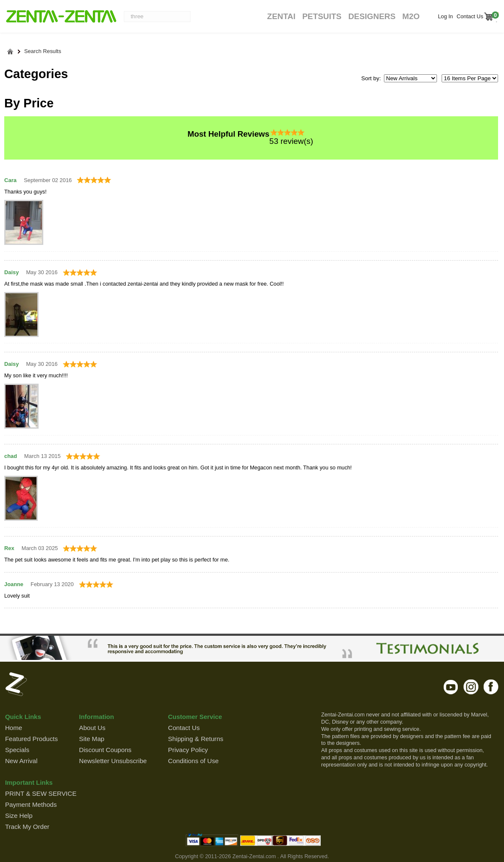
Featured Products (31, 739)
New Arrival (21, 761)
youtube (451, 687)
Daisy (11, 272)
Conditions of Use (193, 761)
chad (11, 456)
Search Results (43, 52)
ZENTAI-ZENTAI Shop (61, 17)
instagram (471, 687)
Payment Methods (31, 804)
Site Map (92, 739)
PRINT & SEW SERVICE (41, 793)
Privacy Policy (188, 750)
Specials (17, 750)
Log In (445, 16)
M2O (411, 16)
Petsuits (322, 16)
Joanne (14, 584)
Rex (9, 548)
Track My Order (27, 827)
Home (14, 728)
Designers (372, 16)
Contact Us (469, 16)
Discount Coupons (105, 750)
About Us (92, 728)
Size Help (19, 816)
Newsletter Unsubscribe (113, 761)
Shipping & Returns (196, 739)
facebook (491, 687)
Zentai (281, 16)
